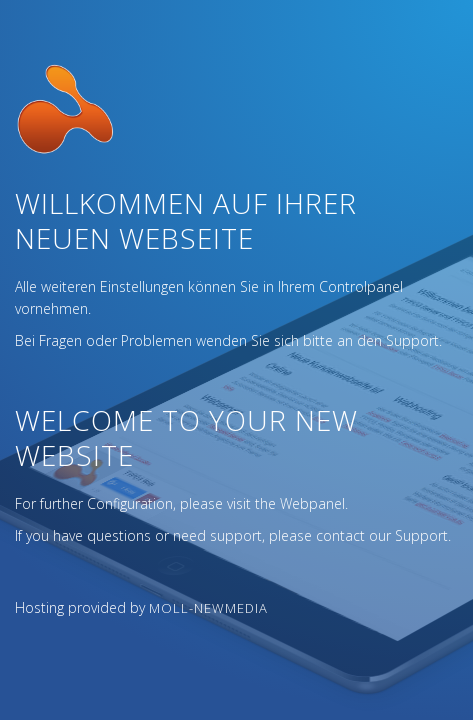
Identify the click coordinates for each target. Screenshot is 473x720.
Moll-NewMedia (208, 608)
